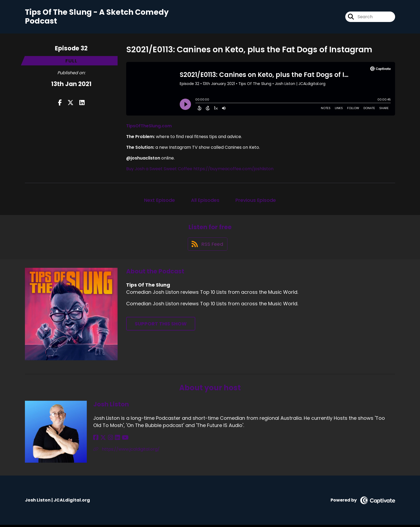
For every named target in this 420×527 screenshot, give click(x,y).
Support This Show (161, 326)
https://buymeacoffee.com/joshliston (233, 169)
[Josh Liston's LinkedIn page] (115, 440)
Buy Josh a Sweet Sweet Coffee (159, 169)
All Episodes (205, 201)
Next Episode (160, 201)
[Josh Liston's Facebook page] (96, 440)
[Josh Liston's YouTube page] (122, 440)
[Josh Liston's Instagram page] (109, 440)
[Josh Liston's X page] (102, 440)
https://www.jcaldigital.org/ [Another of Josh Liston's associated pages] (126, 451)
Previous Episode (256, 201)
